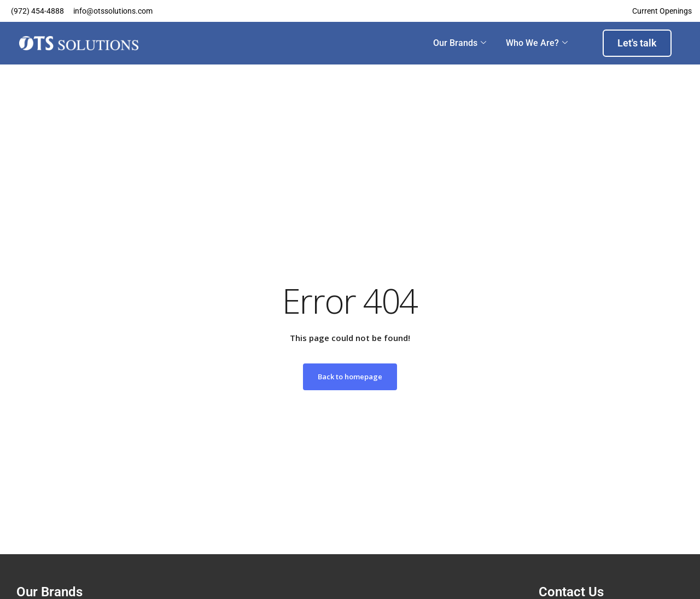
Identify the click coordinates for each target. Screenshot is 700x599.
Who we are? (537, 43)
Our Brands (460, 43)
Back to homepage (350, 377)
